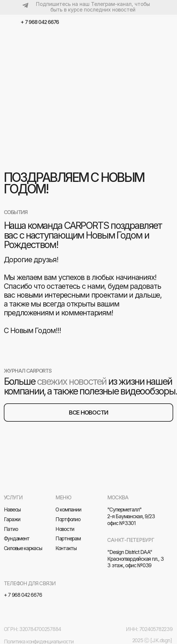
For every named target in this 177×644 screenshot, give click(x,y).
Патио (11, 529)
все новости (88, 413)
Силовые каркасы (23, 548)
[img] (168, 23)
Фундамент (17, 538)
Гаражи (12, 519)
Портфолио (68, 519)
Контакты (66, 548)
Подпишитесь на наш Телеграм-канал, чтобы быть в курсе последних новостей (93, 7)
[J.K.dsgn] (161, 640)
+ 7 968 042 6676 (40, 22)
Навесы (12, 510)
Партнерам (68, 538)
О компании (68, 510)
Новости (65, 529)
